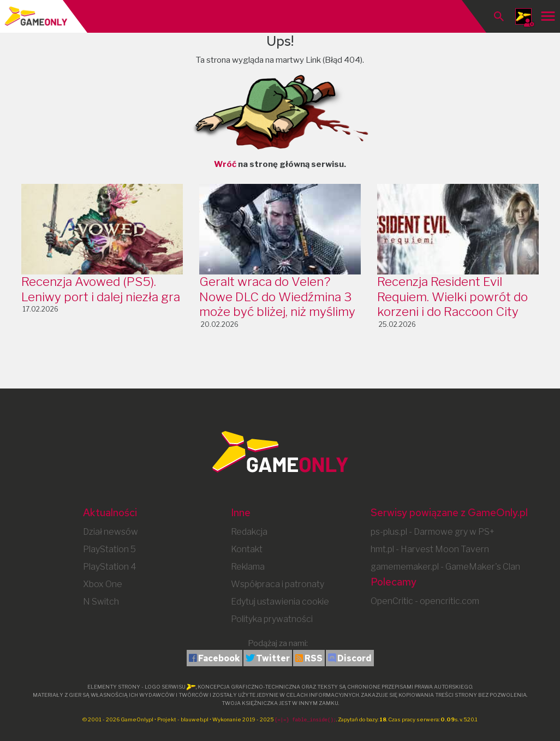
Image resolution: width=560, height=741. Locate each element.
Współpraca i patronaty (278, 584)
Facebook (219, 658)
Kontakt (247, 549)
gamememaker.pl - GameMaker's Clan (445, 567)
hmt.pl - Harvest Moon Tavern (430, 549)
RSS (314, 658)
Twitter (273, 658)
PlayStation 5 (109, 549)
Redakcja (249, 532)
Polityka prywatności (272, 619)
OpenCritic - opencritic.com (425, 601)
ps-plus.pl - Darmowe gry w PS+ (433, 532)
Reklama (248, 567)
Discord (355, 658)
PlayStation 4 (110, 567)
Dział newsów (111, 532)
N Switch (101, 602)
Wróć (225, 164)
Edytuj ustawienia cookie (280, 602)
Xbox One (103, 584)
